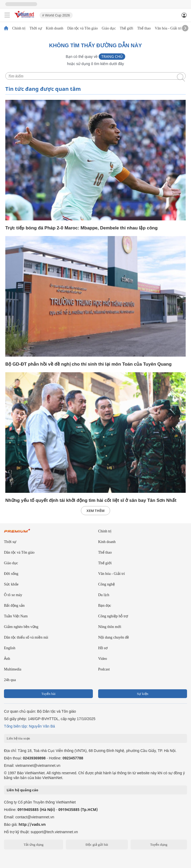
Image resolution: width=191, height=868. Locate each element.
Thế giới (126, 28)
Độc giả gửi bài (97, 845)
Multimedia (13, 669)
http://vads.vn (32, 824)
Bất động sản (14, 606)
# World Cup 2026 (56, 15)
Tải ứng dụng (34, 845)
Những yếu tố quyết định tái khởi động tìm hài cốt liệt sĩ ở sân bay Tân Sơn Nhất (91, 500)
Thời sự (36, 28)
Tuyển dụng (159, 845)
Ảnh (7, 659)
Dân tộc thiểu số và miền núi (26, 637)
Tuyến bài (48, 694)
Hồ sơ (103, 648)
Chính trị (19, 28)
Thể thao (144, 28)
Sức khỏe (11, 584)
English (10, 648)
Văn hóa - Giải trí (168, 28)
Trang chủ (112, 56)
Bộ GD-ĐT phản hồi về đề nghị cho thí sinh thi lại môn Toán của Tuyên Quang (88, 364)
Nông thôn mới (110, 627)
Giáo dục (109, 28)
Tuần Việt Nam (16, 616)
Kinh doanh (55, 28)
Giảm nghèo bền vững (21, 627)
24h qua (10, 680)
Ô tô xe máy (13, 595)
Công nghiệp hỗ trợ (113, 616)
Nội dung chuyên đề (114, 637)
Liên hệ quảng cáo (22, 790)
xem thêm (95, 511)
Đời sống (11, 574)
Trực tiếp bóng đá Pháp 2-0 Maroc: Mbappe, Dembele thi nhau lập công (81, 228)
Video (103, 659)
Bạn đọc (105, 606)
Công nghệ (107, 584)
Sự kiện (143, 694)
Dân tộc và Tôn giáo (82, 28)
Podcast (104, 669)
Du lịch (104, 595)
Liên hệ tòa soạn (18, 738)
